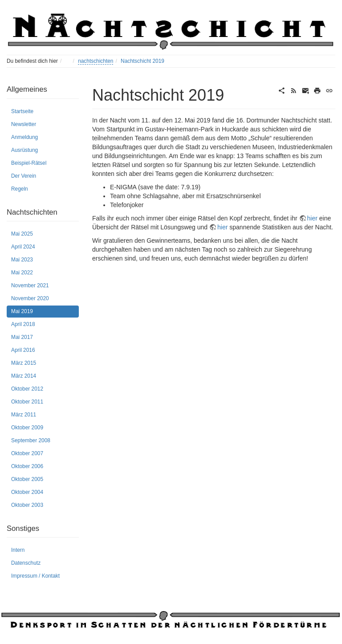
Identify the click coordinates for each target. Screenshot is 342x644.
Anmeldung (24, 137)
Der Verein (24, 176)
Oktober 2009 (27, 428)
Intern (18, 550)
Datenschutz (26, 563)
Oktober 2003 (27, 505)
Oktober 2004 (27, 492)
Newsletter (24, 124)
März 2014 (24, 376)
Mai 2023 (22, 260)
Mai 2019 (22, 311)
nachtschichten (96, 61)
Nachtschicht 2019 (142, 61)
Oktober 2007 (27, 453)
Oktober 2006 (27, 466)
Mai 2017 (22, 337)
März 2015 (24, 363)
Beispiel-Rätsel (29, 163)
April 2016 (23, 350)
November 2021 (30, 285)
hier (312, 218)
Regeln (20, 189)
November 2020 (30, 298)
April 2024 (23, 247)
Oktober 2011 (27, 402)
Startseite (22, 111)
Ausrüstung (24, 150)
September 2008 (31, 440)
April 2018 (23, 324)
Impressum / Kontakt (35, 576)
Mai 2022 (22, 273)
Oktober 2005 (27, 479)
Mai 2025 (22, 234)
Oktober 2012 (27, 389)
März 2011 (24, 415)
